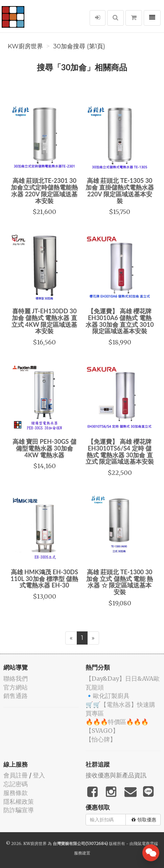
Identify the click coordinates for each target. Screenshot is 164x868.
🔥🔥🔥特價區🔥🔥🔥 (117, 722)
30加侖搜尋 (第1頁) (79, 46)
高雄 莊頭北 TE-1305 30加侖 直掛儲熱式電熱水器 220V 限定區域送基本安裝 (120, 190)
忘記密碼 (16, 784)
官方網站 (16, 687)
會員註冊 (16, 775)
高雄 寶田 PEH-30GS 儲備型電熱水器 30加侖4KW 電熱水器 (44, 448)
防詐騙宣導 (19, 810)
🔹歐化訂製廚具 (108, 696)
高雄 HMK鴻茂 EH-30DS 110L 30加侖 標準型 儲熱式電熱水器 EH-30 (44, 579)
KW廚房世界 (25, 46)
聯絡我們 (16, 679)
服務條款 (16, 793)
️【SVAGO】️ (102, 731)
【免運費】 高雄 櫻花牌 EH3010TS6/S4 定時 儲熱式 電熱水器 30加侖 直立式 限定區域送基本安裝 (120, 451)
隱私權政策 (19, 802)
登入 (39, 775)
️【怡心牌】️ (101, 739)
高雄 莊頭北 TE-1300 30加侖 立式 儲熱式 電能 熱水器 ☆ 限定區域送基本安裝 (120, 582)
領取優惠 (144, 820)
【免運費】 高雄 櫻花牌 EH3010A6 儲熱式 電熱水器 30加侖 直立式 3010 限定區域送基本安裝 (120, 321)
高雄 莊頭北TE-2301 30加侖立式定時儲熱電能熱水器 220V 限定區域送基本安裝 (44, 190)
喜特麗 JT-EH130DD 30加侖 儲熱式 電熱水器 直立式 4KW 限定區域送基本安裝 (44, 321)
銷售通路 (16, 696)
